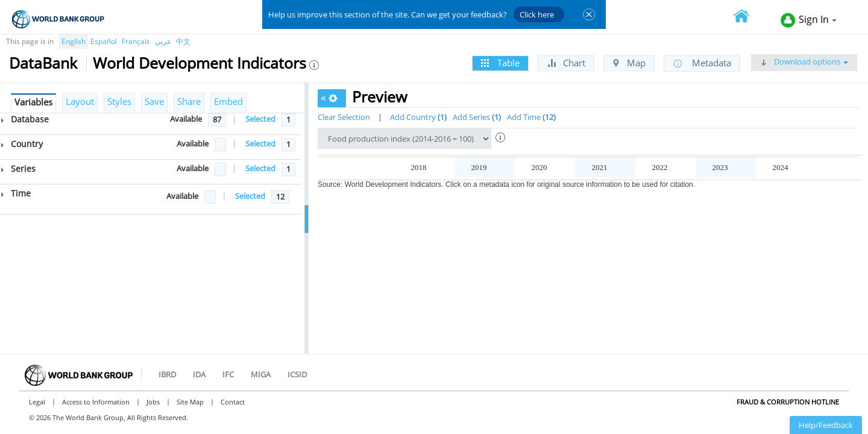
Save (154, 101)
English (74, 41)
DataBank (43, 63)
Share (189, 101)
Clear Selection (344, 117)
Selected (260, 119)
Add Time (531, 117)
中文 (183, 41)
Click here (537, 14)
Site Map (190, 402)
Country (22, 144)
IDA (199, 374)
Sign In (809, 20)
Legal (37, 402)
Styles (119, 101)
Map (629, 63)
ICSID (297, 374)
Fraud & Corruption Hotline (788, 402)
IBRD (167, 374)
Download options (804, 61)
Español (104, 41)
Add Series (477, 117)
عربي (163, 41)
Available (186, 119)
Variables (33, 102)
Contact (233, 402)
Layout (80, 101)
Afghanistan (344, 187)
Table (500, 63)
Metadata (702, 63)
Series (18, 168)
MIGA (261, 374)
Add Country (418, 117)
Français (136, 41)
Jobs (153, 402)
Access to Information (96, 402)
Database (25, 119)
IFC (228, 374)
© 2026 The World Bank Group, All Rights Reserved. (108, 417)
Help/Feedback (826, 425)
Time (16, 193)
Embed (228, 101)
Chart (566, 63)
